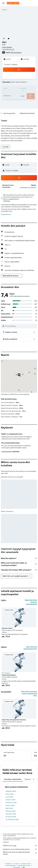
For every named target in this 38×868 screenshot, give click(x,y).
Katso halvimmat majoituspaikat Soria (30, 648)
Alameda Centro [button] (7, 628)
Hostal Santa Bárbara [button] (9, 675)
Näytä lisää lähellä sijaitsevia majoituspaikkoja (31, 602)
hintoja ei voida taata (15, 840)
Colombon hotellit (11, 803)
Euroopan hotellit (26, 864)
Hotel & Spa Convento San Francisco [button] (14, 720)
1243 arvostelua (16, 52)
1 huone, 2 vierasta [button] (11, 64)
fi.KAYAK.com (9, 864)
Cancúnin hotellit (11, 814)
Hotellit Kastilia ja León (24, 865)
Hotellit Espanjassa (10, 865)
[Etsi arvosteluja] (21, 326)
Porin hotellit (9, 794)
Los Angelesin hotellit (12, 820)
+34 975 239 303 (8, 50)
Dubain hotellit (10, 805)
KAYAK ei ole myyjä (20, 846)
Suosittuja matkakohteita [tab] (13, 779)
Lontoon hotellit (10, 800)
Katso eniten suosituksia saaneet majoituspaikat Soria (29, 694)
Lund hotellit (9, 797)
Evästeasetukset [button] (6, 214)
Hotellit (17, 864)
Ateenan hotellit (10, 811)
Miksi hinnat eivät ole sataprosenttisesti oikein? (20, 853)
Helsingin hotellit (11, 791)
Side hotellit (9, 808)
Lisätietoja (6, 201)
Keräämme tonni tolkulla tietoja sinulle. (20, 849)
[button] (3, 3)
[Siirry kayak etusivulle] (13, 3)
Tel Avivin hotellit (11, 817)
